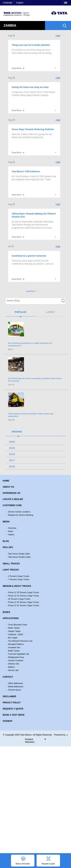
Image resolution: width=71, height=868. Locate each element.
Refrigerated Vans (16, 657)
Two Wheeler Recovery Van (20, 641)
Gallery (11, 535)
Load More (31, 291)
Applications (11, 618)
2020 (12, 442)
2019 (12, 448)
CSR (58, 36)
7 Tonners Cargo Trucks (19, 579)
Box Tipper (13, 638)
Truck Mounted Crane (18, 625)
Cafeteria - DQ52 (16, 634)
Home (6, 481)
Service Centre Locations (19, 512)
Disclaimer (9, 696)
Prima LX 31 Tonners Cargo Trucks (24, 596)
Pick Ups (8, 547)
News (11, 531)
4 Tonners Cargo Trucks (19, 576)
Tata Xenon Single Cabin (19, 554)
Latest (51, 312)
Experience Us (11, 493)
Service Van (13, 670)
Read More (17, 68)
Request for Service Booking (21, 515)
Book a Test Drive (14, 715)
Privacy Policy (12, 703)
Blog (6, 541)
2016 (12, 466)
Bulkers (11, 667)
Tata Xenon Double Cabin (19, 557)
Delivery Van (14, 664)
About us (8, 487)
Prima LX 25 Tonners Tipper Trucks (24, 602)
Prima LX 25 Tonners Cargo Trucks (24, 592)
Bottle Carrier (14, 651)
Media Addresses (16, 687)
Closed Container (16, 660)
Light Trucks (11, 570)
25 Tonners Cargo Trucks (19, 599)
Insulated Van (14, 647)
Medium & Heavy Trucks (17, 586)
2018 (12, 454)
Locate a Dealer (13, 499)
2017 (12, 460)
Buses (6, 612)
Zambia (10, 26)
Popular (21, 312)
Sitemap (7, 721)
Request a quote (13, 709)
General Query (15, 690)
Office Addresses (16, 683)
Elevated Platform (16, 644)
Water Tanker (14, 628)
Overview (12, 528)
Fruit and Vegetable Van (19, 654)
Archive (17, 432)
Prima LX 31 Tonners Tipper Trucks (24, 605)
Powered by (60, 735)
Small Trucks (11, 564)
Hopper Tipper (14, 631)
